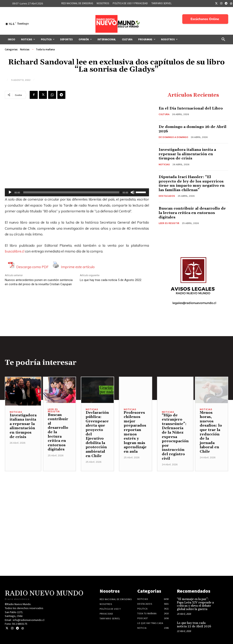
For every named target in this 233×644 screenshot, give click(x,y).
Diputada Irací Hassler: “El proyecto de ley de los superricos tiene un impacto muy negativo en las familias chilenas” (192, 184)
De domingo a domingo (173, 137)
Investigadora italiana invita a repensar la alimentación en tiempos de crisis (187, 154)
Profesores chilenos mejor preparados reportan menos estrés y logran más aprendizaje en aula (135, 432)
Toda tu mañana (45, 50)
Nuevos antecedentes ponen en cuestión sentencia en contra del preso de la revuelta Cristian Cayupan (39, 282)
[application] (77, 192)
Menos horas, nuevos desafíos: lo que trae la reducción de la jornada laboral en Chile (211, 432)
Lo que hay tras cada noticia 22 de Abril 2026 (194, 625)
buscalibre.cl (15, 251)
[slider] (71, 192)
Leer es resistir (169, 223)
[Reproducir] (10, 192)
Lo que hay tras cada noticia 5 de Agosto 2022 (111, 280)
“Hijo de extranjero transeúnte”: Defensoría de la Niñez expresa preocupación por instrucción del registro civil (175, 437)
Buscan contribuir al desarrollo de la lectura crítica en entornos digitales (192, 213)
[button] (223, 40)
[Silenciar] (133, 192)
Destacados (167, 196)
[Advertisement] (116, 499)
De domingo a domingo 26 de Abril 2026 (192, 129)
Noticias (25, 50)
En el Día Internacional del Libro (191, 108)
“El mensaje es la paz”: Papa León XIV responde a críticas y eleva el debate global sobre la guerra (195, 604)
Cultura (164, 114)
